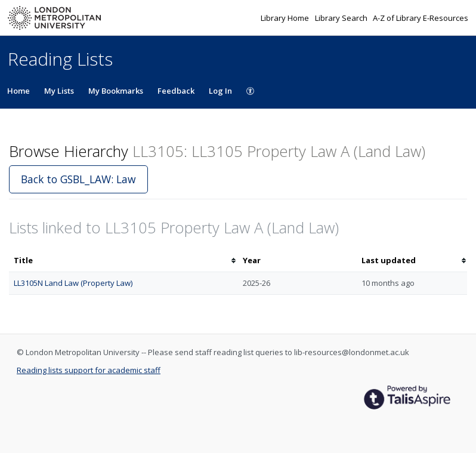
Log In (220, 91)
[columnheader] (123, 261)
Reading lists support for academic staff (89, 370)
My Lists (59, 91)
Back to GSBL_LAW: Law (78, 179)
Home (18, 91)
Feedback (176, 91)
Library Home (286, 18)
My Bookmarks (116, 91)
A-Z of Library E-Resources (421, 18)
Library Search (342, 18)
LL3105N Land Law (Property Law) (73, 283)
